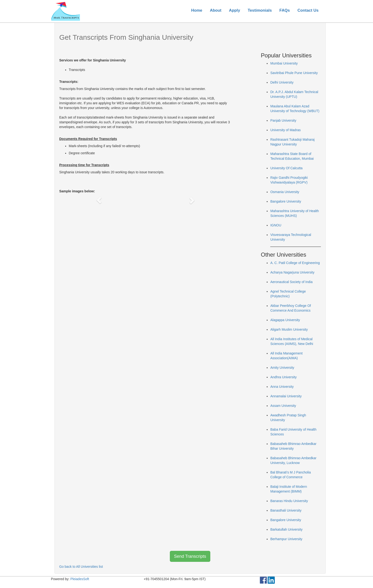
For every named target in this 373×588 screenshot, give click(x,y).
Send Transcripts (190, 556)
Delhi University (282, 82)
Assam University (283, 406)
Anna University (282, 387)
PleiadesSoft (80, 579)
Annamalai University (286, 396)
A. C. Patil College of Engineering (295, 263)
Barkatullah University (286, 529)
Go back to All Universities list (81, 567)
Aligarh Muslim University (289, 329)
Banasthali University (286, 510)
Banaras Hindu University (289, 501)
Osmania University (285, 192)
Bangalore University (286, 201)
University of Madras (285, 130)
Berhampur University (286, 539)
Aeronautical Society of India (291, 282)
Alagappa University (285, 320)
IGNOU (276, 225)
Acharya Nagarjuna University (292, 272)
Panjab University (283, 120)
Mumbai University (284, 63)
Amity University (282, 368)
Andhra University (283, 377)
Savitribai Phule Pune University (294, 73)
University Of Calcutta (286, 168)
